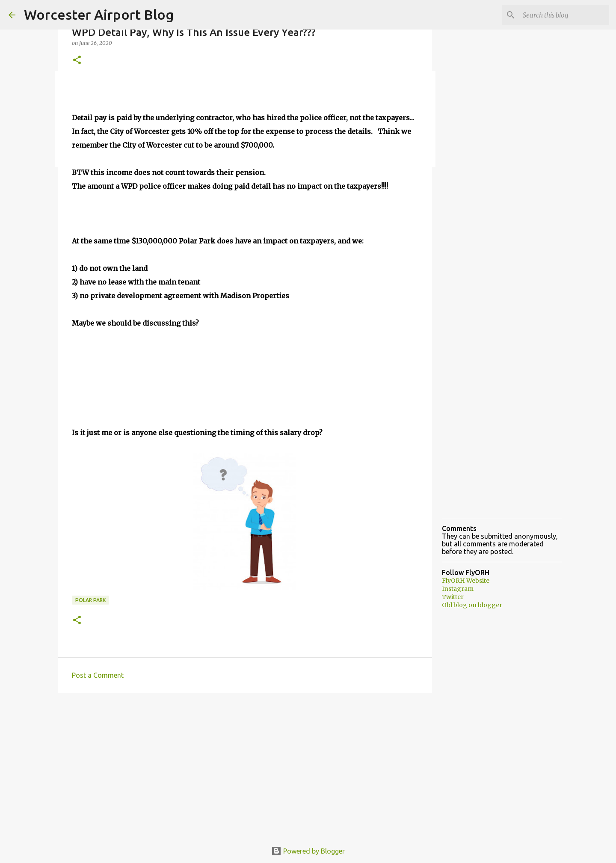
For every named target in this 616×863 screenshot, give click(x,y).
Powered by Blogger (308, 851)
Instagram (458, 589)
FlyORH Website (466, 581)
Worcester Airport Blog (99, 15)
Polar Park (90, 600)
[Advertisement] (245, 765)
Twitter (453, 597)
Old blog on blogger (472, 605)
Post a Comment (98, 675)
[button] (77, 61)
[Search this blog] (564, 15)
